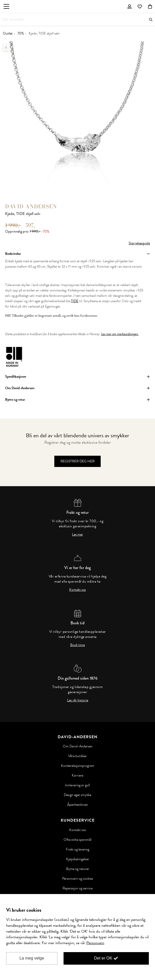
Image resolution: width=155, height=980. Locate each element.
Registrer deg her (77, 461)
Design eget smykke (77, 795)
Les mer (77, 535)
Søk (151, 20)
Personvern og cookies (78, 879)
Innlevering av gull (77, 785)
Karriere (77, 776)
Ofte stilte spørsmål (77, 840)
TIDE (75, 301)
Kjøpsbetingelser (78, 859)
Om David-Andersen (78, 746)
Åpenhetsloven (77, 805)
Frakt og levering (77, 850)
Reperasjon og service (77, 888)
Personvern (95, 943)
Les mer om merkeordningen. (120, 334)
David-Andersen (31, 206)
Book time (77, 645)
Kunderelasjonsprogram (78, 766)
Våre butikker (77, 756)
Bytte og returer (78, 869)
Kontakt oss (77, 590)
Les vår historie (78, 700)
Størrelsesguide (139, 243)
